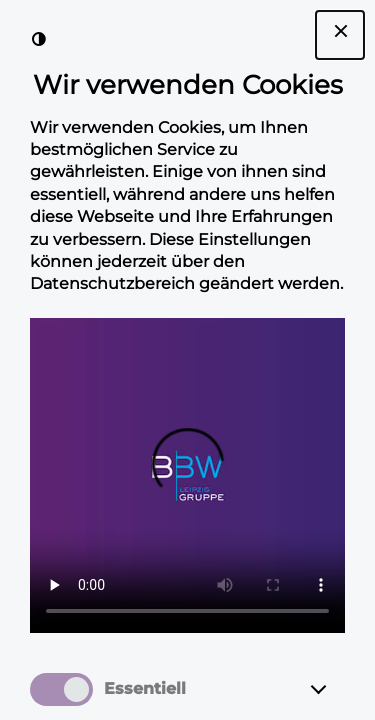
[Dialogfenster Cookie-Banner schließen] (340, 35)
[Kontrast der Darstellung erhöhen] (39, 39)
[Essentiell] (337, 689)
